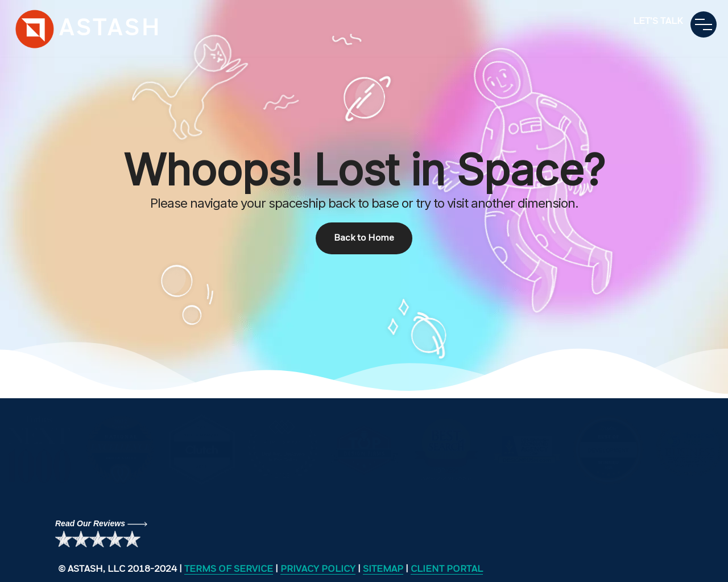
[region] (364, 199)
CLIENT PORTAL (447, 569)
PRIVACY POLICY (318, 569)
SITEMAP (383, 569)
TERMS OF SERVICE (229, 569)
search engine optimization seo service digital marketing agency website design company (36, 29)
